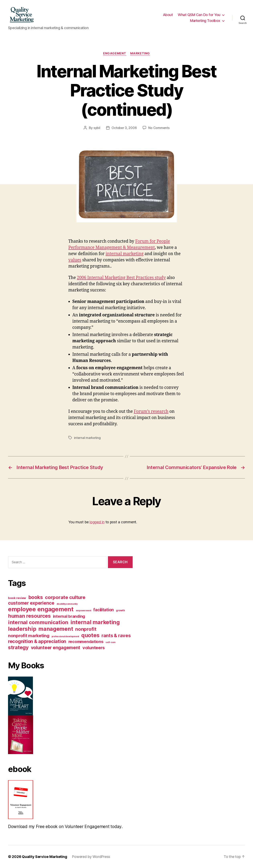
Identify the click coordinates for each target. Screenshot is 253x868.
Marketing (140, 53)
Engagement (115, 53)
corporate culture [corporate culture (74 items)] (65, 597)
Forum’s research (151, 412)
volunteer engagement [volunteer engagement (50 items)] (56, 648)
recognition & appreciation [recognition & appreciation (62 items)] (37, 641)
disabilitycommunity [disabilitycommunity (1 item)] (67, 604)
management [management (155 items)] (56, 629)
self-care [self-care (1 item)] (111, 642)
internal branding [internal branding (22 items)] (69, 616)
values (75, 260)
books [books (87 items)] (36, 597)
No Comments (159, 128)
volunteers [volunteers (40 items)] (94, 648)
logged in (97, 522)
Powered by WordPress (91, 857)
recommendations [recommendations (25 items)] (86, 642)
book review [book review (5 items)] (17, 598)
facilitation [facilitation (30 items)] (104, 610)
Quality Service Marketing (44, 857)
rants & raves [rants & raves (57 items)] (116, 636)
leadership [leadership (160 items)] (22, 629)
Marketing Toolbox (205, 21)
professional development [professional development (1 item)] (65, 636)
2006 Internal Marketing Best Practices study (121, 278)
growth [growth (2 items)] (120, 610)
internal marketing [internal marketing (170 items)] (95, 622)
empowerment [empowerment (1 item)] (84, 611)
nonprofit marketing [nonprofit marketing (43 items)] (29, 636)
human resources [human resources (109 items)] (29, 616)
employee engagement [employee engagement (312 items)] (41, 609)
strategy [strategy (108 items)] (18, 647)
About (168, 15)
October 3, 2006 (124, 128)
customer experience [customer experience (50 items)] (31, 603)
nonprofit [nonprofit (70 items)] (86, 629)
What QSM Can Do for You (199, 15)
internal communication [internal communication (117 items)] (38, 622)
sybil (97, 128)
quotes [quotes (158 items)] (90, 635)
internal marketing (124, 254)
